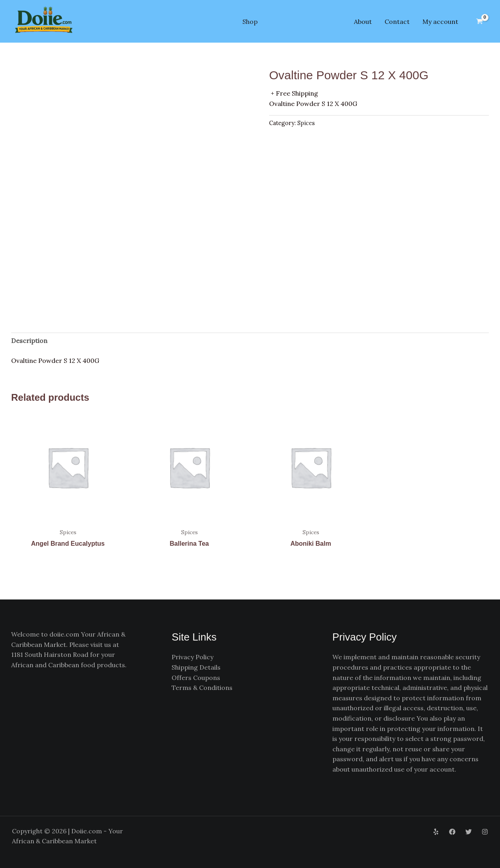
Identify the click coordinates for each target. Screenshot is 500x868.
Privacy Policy (192, 657)
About (363, 22)
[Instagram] (485, 832)
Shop (250, 22)
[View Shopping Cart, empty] (479, 22)
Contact (397, 22)
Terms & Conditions (202, 688)
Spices (306, 123)
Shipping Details (196, 667)
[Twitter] (469, 832)
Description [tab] (29, 341)
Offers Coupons (196, 678)
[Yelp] (436, 832)
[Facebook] (452, 832)
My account (440, 22)
